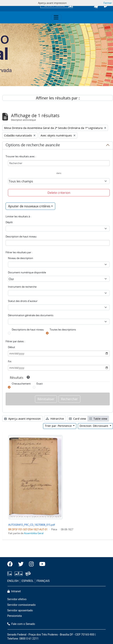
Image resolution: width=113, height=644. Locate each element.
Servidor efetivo (17, 599)
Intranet (14, 591)
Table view (98, 419)
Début (11, 347)
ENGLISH (13, 581)
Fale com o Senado (21, 624)
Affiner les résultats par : (58, 98)
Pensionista (15, 616)
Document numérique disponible (27, 272)
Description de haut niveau (21, 236)
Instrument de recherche (22, 287)
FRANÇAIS (43, 581)
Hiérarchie (55, 419)
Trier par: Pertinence (59, 426)
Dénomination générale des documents (31, 315)
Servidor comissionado (22, 605)
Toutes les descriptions (63, 330)
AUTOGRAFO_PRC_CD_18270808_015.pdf (32, 525)
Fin (10, 361)
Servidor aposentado (20, 611)
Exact (40, 384)
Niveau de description (20, 258)
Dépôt (9, 222)
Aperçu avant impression (22, 419)
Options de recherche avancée (33, 146)
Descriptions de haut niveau (28, 330)
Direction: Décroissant (94, 426)
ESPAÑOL (28, 581)
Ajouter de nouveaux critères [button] (29, 206)
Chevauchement (21, 384)
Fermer (108, 3)
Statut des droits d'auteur (23, 301)
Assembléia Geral (34, 533)
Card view (77, 419)
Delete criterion (59, 193)
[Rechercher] (59, 163)
